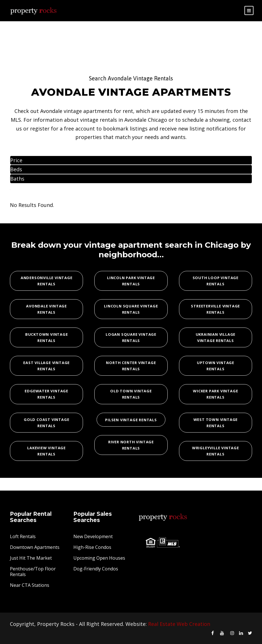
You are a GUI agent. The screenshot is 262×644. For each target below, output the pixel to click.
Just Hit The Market (31, 558)
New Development (93, 536)
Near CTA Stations (30, 585)
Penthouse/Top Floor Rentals (33, 572)
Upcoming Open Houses (99, 558)
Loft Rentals (23, 536)
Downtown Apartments (35, 547)
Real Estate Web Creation (179, 624)
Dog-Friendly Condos (96, 569)
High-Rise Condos (92, 547)
